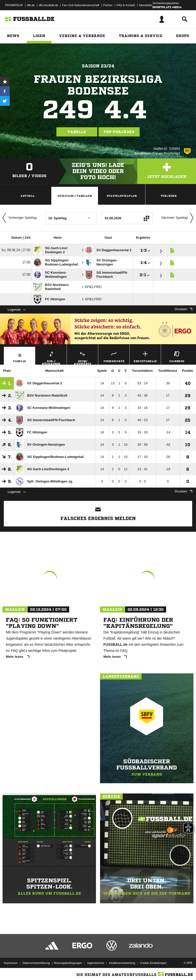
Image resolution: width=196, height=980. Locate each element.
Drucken (183, 309)
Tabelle (77, 132)
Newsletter (146, 5)
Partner (108, 5)
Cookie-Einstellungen (153, 963)
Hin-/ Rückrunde (51, 357)
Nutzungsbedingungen (68, 963)
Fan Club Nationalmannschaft (81, 5)
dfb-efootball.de (48, 5)
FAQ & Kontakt (126, 5)
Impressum (11, 963)
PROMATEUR (14, 5)
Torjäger (169, 196)
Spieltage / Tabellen (75, 196)
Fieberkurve (114, 356)
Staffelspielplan (122, 196)
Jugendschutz (95, 963)
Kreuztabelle (145, 356)
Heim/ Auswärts (82, 357)
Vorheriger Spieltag (18, 218)
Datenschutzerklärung (36, 963)
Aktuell (27, 196)
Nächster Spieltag (179, 218)
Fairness (177, 356)
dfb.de (31, 5)
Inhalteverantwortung (122, 963)
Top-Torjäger (119, 132)
